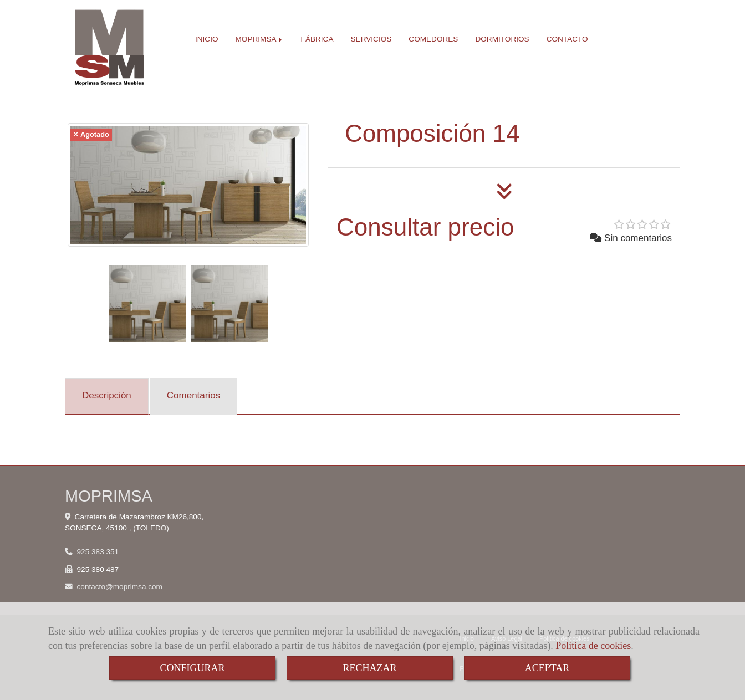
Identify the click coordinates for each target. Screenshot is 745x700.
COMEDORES (433, 39)
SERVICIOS (371, 39)
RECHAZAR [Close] (369, 668)
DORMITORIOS (502, 39)
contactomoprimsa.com (120, 587)
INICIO (207, 39)
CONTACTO (567, 39)
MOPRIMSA (260, 39)
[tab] (107, 396)
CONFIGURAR (192, 668)
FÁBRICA (317, 39)
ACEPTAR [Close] (547, 668)
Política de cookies (593, 646)
